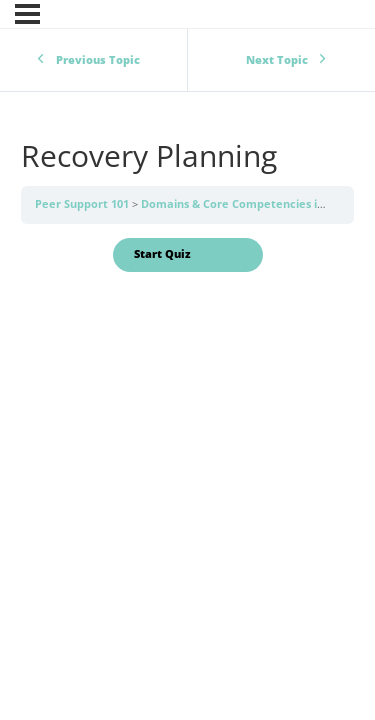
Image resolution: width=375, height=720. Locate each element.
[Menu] (27, 14)
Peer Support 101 (83, 204)
